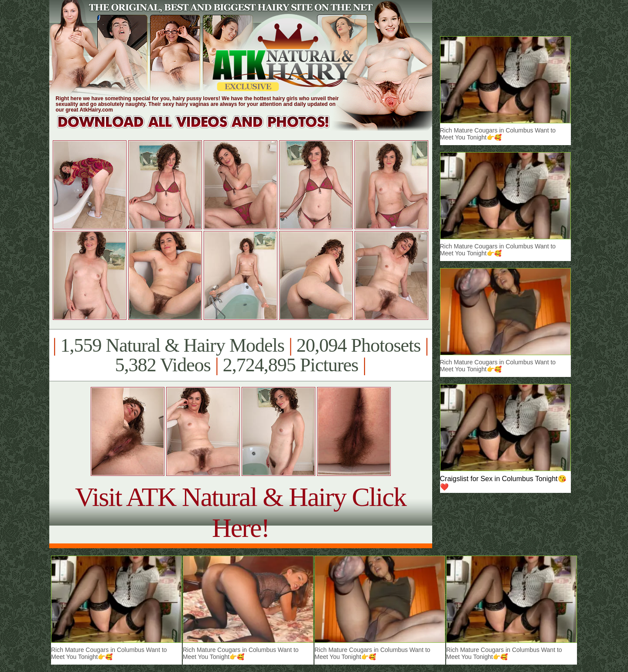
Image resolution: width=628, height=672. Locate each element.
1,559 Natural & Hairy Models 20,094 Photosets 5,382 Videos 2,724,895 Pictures (241, 355)
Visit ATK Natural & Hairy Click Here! (241, 512)
